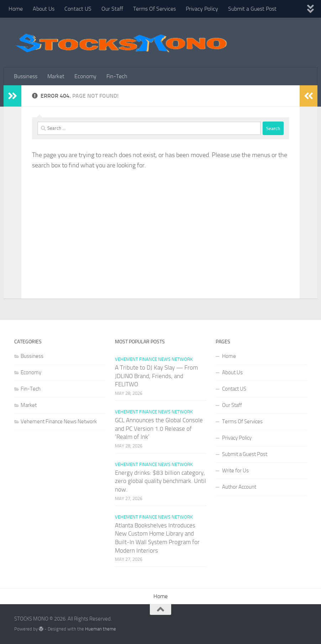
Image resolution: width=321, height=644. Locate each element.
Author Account (239, 487)
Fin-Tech (117, 76)
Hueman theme (101, 629)
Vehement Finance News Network (59, 422)
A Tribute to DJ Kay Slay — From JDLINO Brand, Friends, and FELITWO (156, 376)
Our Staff (112, 9)
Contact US (78, 9)
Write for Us (235, 471)
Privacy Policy (202, 9)
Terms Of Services (154, 9)
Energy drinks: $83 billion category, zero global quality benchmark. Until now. (160, 481)
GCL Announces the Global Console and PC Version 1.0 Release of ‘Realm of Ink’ (159, 428)
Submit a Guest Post (252, 9)
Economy (85, 76)
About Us (44, 9)
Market (56, 76)
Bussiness (26, 76)
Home (16, 9)
